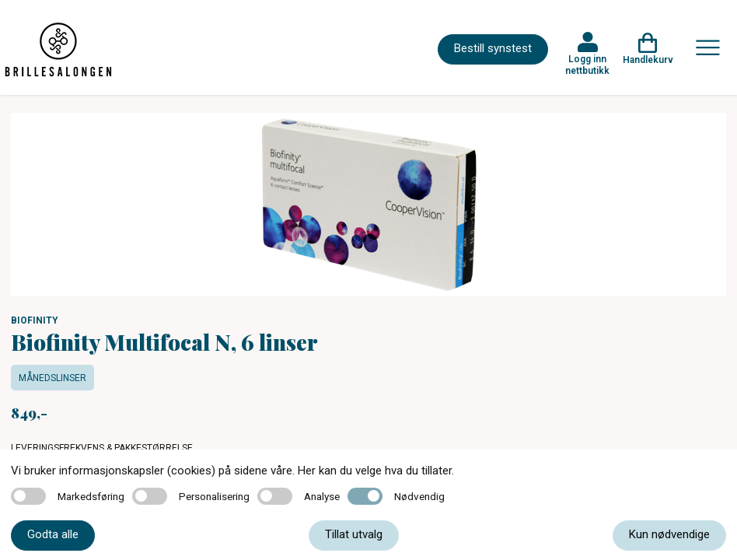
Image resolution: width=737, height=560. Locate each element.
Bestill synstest (493, 48)
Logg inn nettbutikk (587, 65)
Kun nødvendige (669, 534)
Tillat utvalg (354, 534)
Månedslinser (52, 378)
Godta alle (53, 534)
